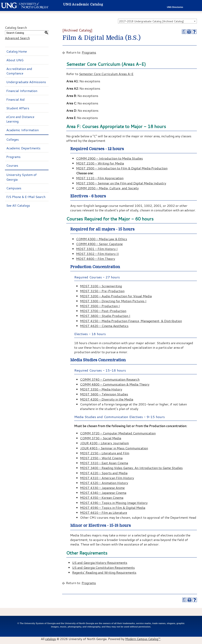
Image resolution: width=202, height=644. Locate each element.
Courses (12, 165)
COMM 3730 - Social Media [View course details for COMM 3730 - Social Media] (101, 438)
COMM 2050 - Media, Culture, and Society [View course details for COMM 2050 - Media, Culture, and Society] (107, 188)
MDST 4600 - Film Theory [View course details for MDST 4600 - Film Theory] (96, 259)
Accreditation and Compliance (19, 71)
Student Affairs (18, 108)
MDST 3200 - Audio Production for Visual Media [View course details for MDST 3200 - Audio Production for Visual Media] (116, 296)
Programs (13, 157)
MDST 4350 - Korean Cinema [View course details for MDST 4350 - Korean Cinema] (102, 498)
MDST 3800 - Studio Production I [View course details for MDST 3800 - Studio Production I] (105, 316)
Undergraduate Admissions (26, 82)
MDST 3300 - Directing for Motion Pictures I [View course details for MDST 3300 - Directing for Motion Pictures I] (113, 301)
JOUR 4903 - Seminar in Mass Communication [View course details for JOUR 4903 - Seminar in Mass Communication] (114, 448)
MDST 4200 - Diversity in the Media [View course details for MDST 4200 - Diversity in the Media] (107, 399)
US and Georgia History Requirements (100, 563)
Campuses (14, 188)
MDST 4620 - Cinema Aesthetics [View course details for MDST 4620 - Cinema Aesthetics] (104, 326)
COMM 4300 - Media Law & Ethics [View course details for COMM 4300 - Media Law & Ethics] (102, 239)
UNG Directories (175, 7)
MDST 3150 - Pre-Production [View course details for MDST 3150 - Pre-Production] (102, 291)
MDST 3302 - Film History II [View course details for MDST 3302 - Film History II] (97, 254)
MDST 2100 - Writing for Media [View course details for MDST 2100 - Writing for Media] (100, 163)
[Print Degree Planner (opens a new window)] (184, 32)
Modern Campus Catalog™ (143, 639)
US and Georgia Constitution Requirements (103, 567)
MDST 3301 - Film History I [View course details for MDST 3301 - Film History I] (97, 249)
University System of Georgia (22, 177)
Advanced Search (17, 38)
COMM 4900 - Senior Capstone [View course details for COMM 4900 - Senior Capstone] (99, 244)
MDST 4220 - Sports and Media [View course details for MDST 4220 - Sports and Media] (104, 473)
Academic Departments (23, 148)
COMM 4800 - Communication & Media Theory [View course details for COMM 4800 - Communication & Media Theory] (115, 384)
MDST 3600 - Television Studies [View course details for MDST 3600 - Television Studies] (104, 394)
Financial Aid (15, 99)
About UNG (15, 60)
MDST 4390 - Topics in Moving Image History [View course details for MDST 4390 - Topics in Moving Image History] (114, 503)
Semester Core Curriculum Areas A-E (106, 74)
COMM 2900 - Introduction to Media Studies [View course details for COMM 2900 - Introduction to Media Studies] (109, 158)
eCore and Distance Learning (20, 119)
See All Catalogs (18, 205)
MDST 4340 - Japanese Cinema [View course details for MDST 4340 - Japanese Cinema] (103, 493)
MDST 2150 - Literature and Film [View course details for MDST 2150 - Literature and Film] (105, 453)
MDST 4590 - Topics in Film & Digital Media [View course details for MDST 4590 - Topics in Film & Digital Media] (113, 508)
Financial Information (22, 91)
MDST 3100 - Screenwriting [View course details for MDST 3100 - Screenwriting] (101, 286)
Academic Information (22, 130)
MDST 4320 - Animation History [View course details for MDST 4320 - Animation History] (104, 483)
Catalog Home (17, 51)
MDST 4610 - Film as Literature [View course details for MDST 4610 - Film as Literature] (104, 513)
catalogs (51, 639)
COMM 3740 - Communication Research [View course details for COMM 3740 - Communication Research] (110, 379)
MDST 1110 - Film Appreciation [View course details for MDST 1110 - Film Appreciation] (100, 178)
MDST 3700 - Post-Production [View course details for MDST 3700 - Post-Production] (103, 311)
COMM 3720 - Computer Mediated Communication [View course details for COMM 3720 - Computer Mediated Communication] (118, 433)
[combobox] (157, 21)
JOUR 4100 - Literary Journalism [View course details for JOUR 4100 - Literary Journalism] (104, 443)
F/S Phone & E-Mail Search (26, 197)
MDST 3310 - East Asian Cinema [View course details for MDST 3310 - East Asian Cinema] (104, 463)
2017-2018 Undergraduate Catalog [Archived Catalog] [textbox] (151, 21)
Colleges (13, 139)
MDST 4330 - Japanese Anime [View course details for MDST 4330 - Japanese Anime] (102, 488)
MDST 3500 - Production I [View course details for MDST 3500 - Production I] (100, 306)
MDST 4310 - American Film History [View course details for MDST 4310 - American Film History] (107, 478)
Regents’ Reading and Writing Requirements (104, 572)
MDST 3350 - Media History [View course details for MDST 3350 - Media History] (101, 389)
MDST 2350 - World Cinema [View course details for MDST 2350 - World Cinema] (101, 458)
